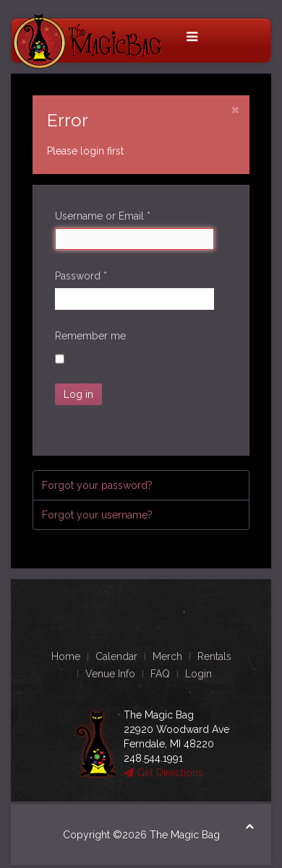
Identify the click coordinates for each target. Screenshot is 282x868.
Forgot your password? (97, 485)
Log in (78, 394)
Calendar (116, 656)
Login (198, 674)
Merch (167, 656)
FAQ (160, 674)
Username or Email (103, 216)
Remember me (90, 336)
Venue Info (110, 674)
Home (66, 656)
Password (81, 276)
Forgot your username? (97, 515)
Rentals (214, 656)
